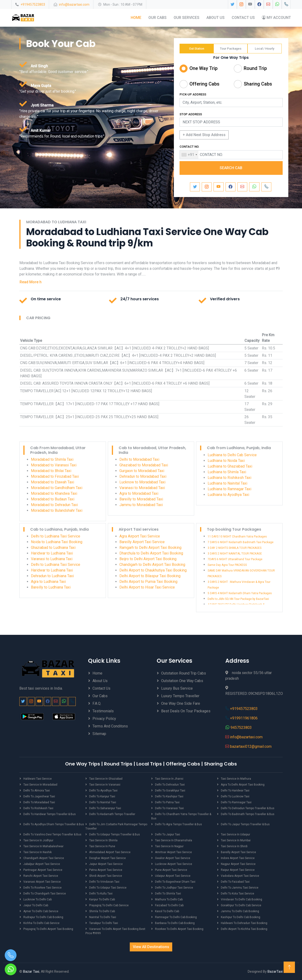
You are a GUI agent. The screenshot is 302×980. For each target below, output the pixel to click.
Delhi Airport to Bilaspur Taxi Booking (150, 576)
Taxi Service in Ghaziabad (106, 778)
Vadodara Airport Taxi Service (240, 876)
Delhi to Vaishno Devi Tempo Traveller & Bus (52, 834)
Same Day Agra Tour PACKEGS (227, 565)
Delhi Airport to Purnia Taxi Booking (148, 582)
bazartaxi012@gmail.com (251, 746)
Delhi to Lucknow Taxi (235, 796)
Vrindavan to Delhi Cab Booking (241, 899)
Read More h (31, 282)
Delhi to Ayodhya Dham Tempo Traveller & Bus (54, 824)
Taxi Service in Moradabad (40, 784)
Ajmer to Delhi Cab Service (41, 911)
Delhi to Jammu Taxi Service (240, 887)
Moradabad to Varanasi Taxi (54, 465)
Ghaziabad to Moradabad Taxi (144, 465)
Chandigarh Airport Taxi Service (44, 858)
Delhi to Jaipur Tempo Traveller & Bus (245, 824)
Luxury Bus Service (177, 688)
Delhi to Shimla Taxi (168, 893)
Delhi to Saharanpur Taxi (105, 808)
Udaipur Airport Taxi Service (173, 876)
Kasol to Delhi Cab (167, 911)
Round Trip (255, 68)
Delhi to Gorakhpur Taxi (170, 790)
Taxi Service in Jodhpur (38, 840)
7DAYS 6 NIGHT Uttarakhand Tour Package (235, 559)
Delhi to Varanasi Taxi (169, 808)
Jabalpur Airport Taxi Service (42, 864)
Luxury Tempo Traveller (180, 696)
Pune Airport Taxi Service (171, 870)
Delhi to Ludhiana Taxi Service (56, 536)
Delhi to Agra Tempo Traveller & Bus (178, 824)
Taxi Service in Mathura (236, 778)
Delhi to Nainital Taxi (103, 802)
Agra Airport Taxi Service (140, 536)
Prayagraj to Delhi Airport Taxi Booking (48, 929)
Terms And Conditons (110, 726)
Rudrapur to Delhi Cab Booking (43, 917)
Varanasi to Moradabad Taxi (142, 488)
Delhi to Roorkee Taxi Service (42, 887)
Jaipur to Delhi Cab (36, 905)
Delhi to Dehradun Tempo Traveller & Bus (248, 808)
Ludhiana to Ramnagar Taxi (229, 489)
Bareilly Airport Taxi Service (142, 542)
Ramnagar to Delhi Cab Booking (176, 917)
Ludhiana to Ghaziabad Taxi (230, 466)
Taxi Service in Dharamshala (174, 840)
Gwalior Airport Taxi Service (173, 858)
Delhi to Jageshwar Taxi (39, 796)
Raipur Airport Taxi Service (238, 870)
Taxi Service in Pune (102, 846)
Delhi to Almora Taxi (37, 790)
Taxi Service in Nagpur (169, 846)
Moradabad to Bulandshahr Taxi (57, 510)
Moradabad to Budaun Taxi (53, 499)
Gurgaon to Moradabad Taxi (142, 471)
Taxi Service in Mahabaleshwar (43, 846)
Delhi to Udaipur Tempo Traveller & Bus (115, 834)
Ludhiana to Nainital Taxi (227, 483)
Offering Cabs (204, 84)
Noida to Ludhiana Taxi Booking (57, 542)
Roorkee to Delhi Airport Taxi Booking (179, 929)
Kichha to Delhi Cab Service (41, 923)
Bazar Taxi (31, 971)
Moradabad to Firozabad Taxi (55, 476)
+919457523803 (33, 4)
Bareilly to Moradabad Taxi (141, 499)
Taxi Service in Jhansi (169, 778)
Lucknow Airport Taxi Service (174, 864)
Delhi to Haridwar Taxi (235, 790)
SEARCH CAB (231, 168)
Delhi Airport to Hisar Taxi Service (147, 587)
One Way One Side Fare (181, 703)
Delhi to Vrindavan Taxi (104, 881)
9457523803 (241, 727)
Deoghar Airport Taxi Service (107, 858)
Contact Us (243, 18)
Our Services (186, 18)
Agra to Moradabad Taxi (139, 493)
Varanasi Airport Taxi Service (42, 881)
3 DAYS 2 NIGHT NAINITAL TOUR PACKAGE (235, 554)
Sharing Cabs (258, 84)
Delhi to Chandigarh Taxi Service (45, 893)
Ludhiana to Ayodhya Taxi (228, 494)
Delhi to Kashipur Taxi (169, 796)
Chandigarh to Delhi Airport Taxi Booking (152, 565)
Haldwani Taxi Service (38, 778)
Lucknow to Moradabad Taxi (142, 482)
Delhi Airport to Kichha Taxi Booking (244, 929)
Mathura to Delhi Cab (169, 899)
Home (136, 18)
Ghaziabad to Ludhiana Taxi (53, 548)
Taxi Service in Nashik (38, 852)
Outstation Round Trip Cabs (184, 673)
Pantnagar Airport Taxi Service (43, 870)
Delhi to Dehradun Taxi (170, 784)
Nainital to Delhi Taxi (103, 917)
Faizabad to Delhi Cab (169, 905)
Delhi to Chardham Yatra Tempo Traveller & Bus (181, 816)
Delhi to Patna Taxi (167, 802)
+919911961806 (244, 718)
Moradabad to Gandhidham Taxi (57, 488)
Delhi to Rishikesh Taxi (38, 808)
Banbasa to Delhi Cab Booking (175, 923)
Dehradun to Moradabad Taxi (143, 476)
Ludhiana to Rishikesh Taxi (229, 477)
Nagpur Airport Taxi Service (238, 864)
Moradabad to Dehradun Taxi (54, 505)
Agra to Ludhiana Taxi (48, 582)
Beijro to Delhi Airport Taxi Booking (148, 559)
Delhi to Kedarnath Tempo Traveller (112, 814)
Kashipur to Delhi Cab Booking (241, 917)
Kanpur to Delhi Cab (102, 899)
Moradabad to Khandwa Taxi (54, 493)
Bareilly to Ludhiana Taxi (51, 587)
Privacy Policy (104, 718)
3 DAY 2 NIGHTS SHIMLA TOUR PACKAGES (235, 548)
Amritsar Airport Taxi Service (173, 852)
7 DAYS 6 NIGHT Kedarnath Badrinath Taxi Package (241, 542)
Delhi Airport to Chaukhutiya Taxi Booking (153, 570)
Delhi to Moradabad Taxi (139, 459)
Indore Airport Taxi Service (238, 858)
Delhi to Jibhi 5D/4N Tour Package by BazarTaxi (238, 599)
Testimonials (103, 711)
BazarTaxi (275, 971)
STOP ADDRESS (191, 114)
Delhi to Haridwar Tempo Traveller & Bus (50, 814)
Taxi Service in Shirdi (234, 846)
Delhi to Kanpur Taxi (102, 796)
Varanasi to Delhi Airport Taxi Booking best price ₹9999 (115, 931)
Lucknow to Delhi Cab (38, 899)
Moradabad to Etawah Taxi (52, 482)
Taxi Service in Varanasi (105, 784)
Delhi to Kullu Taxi (101, 893)
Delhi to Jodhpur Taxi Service (174, 887)
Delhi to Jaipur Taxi (168, 834)
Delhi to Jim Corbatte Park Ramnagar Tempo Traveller (116, 826)
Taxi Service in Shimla (103, 840)
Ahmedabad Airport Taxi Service (110, 852)
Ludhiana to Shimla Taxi (227, 472)
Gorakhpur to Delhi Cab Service (241, 905)
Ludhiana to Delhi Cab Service (232, 455)
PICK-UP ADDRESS (193, 94)
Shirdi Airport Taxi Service (106, 876)
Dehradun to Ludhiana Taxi (52, 576)
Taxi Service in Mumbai (236, 840)
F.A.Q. (97, 703)
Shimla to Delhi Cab (102, 911)
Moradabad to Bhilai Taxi (51, 471)
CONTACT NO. (189, 147)
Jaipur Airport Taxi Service (106, 864)
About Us (215, 18)
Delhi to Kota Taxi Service (237, 893)
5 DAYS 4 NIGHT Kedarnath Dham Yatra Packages (240, 593)
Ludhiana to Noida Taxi (226, 460)
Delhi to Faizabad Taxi (235, 881)
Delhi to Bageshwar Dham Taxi (175, 881)
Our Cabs (157, 18)
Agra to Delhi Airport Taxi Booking (243, 784)
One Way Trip (203, 68)
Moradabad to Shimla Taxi (52, 459)
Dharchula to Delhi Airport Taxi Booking (151, 553)
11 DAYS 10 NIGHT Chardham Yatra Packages (237, 537)
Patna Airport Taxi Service (106, 870)
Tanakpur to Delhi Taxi (104, 923)
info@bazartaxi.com (74, 4)
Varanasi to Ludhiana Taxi (52, 559)
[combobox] (189, 155)
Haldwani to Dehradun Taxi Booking (244, 923)
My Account (276, 18)
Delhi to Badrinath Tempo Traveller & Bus (248, 814)
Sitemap (99, 733)
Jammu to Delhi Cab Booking (240, 911)
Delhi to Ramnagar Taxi (236, 802)
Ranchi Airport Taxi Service (41, 876)
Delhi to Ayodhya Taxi (103, 790)
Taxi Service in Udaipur (235, 834)
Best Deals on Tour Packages (186, 711)
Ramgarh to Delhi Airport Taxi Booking (150, 548)
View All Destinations (151, 947)
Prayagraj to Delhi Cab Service (109, 905)
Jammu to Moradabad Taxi (141, 505)
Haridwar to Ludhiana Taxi (52, 553)
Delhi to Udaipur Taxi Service (108, 887)
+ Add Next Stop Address (204, 135)
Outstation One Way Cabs (182, 681)
